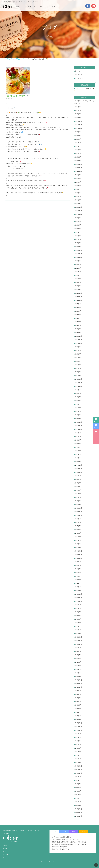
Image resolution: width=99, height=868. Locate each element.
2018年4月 (78, 451)
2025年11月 (78, 125)
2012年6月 (78, 659)
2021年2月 (78, 329)
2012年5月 (78, 662)
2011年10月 (78, 687)
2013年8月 (78, 608)
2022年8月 (78, 264)
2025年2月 (78, 157)
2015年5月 (78, 533)
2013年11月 (78, 598)
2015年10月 (79, 515)
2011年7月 (78, 698)
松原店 (96, 422)
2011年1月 (78, 719)
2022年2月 (78, 286)
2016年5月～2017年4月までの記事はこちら (84, 102)
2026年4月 (78, 107)
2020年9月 (78, 347)
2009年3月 (78, 798)
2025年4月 (78, 150)
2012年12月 (79, 637)
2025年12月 (79, 121)
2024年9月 (78, 175)
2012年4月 (78, 666)
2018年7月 (78, 440)
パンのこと (79, 75)
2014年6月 (78, 573)
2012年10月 (79, 644)
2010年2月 (78, 759)
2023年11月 (78, 211)
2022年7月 (78, 268)
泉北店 (96, 427)
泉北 (83, 831)
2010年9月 (78, 734)
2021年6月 (78, 315)
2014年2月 (78, 587)
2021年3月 (78, 325)
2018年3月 (78, 454)
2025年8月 (78, 136)
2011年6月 (78, 701)
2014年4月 (78, 580)
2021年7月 (78, 311)
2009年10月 (79, 773)
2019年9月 (78, 390)
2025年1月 (78, 161)
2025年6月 (78, 143)
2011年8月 (78, 694)
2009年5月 (78, 791)
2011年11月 (78, 684)
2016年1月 (78, 505)
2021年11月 (78, 297)
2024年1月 (78, 204)
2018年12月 (79, 422)
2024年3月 (78, 196)
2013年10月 (79, 601)
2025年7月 (78, 139)
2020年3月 (78, 368)
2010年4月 (78, 752)
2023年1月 (78, 247)
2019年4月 (78, 408)
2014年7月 (78, 569)
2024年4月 (78, 193)
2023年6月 (78, 229)
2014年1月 (78, 590)
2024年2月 (78, 200)
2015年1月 (78, 547)
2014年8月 (78, 565)
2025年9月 (78, 132)
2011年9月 (78, 691)
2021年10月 (79, 300)
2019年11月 (78, 383)
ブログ (53, 7)
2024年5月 (78, 189)
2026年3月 (78, 110)
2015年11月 (78, 512)
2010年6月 (78, 744)
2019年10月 (79, 386)
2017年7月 (78, 483)
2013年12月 (79, 594)
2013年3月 (78, 626)
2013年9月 (78, 605)
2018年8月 (78, 436)
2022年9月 (78, 261)
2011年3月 (78, 712)
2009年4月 (78, 795)
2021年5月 (78, 318)
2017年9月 (78, 476)
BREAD (96, 436)
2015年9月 (78, 519)
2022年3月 (78, 282)
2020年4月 (78, 365)
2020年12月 (79, 336)
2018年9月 (78, 433)
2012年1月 (78, 676)
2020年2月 (78, 372)
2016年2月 (78, 501)
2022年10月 (79, 257)
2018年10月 (79, 429)
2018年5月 (78, 447)
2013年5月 (78, 619)
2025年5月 (78, 146)
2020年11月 (78, 340)
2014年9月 (78, 562)
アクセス (41, 7)
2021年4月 (78, 322)
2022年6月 (78, 272)
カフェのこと (79, 78)
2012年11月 (78, 641)
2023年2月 (78, 243)
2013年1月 (78, 633)
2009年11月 (78, 770)
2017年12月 (79, 465)
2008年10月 (79, 816)
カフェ (64, 831)
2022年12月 (79, 250)
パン (6, 852)
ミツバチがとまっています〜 (84, 90)
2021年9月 (78, 304)
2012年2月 (78, 673)
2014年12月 (79, 551)
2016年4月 (78, 494)
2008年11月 (78, 813)
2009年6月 (78, 788)
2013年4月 (78, 623)
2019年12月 (79, 379)
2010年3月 (78, 755)
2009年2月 (78, 802)
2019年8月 (78, 393)
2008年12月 (79, 809)
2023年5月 (78, 232)
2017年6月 (78, 487)
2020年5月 (78, 361)
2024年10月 (79, 171)
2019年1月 (78, 418)
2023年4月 (78, 236)
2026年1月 (78, 118)
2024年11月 (78, 168)
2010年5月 (78, 748)
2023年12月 (79, 207)
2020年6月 (78, 358)
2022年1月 (78, 290)
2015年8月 (78, 522)
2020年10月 (79, 343)
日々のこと (79, 71)
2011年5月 (78, 705)
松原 (74, 831)
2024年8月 (78, 179)
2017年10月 (79, 472)
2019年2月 (78, 415)
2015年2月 (78, 544)
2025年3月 (78, 153)
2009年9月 (78, 777)
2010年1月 (78, 762)
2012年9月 (78, 648)
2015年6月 (78, 530)
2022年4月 (78, 279)
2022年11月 (78, 254)
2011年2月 (78, 716)
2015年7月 (78, 526)
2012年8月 (78, 651)
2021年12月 (79, 293)
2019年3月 (78, 411)
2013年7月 (78, 612)
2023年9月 (78, 218)
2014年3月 (78, 583)
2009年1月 (78, 805)
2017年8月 (78, 479)
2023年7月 (78, 225)
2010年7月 (78, 741)
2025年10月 (79, 128)
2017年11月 (78, 469)
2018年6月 (78, 444)
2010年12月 (79, 723)
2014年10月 (79, 558)
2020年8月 (78, 350)
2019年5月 (78, 404)
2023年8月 (78, 222)
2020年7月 (78, 354)
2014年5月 (78, 576)
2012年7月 (78, 655)
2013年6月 (78, 616)
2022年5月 (78, 275)
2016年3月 (78, 497)
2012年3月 (78, 669)
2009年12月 (79, 766)
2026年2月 (78, 114)
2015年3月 (78, 540)
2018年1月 (78, 462)
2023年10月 (79, 214)
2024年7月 (78, 182)
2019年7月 (78, 397)
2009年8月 (78, 780)
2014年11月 (78, 555)
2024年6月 (78, 186)
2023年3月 (78, 239)
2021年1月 (78, 333)
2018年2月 (78, 458)
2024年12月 (79, 164)
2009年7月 (78, 784)
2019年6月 (78, 401)
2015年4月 (78, 537)
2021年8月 (78, 308)
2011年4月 (78, 709)
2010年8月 (78, 737)
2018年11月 (78, 426)
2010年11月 (78, 727)
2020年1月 (78, 376)
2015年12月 (79, 508)
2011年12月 (78, 680)
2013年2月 (78, 630)
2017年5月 (78, 490)
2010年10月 (79, 730)
